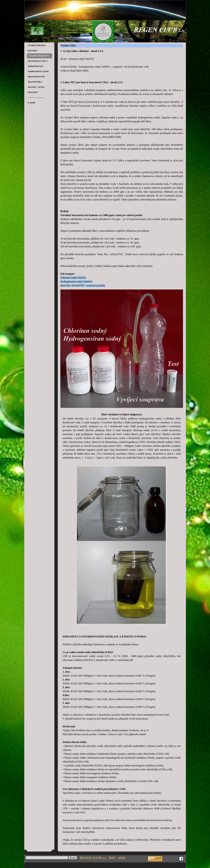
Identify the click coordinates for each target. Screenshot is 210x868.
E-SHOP (32, 103)
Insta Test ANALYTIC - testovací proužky (83, 286)
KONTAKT (33, 92)
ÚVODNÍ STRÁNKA (37, 45)
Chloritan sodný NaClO (73, 278)
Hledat (73, 858)
